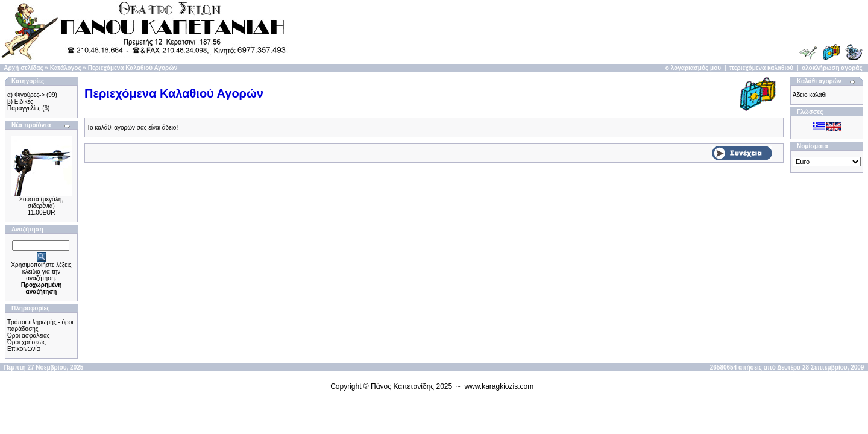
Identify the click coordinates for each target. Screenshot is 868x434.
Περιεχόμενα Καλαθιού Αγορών (133, 68)
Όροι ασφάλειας (29, 335)
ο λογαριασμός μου (693, 68)
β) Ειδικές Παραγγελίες (24, 105)
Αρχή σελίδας (23, 68)
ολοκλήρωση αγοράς (832, 68)
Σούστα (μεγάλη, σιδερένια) (41, 203)
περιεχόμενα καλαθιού (761, 68)
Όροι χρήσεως (27, 342)
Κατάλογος (66, 68)
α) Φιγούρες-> (26, 95)
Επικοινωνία (24, 349)
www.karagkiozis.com (499, 386)
